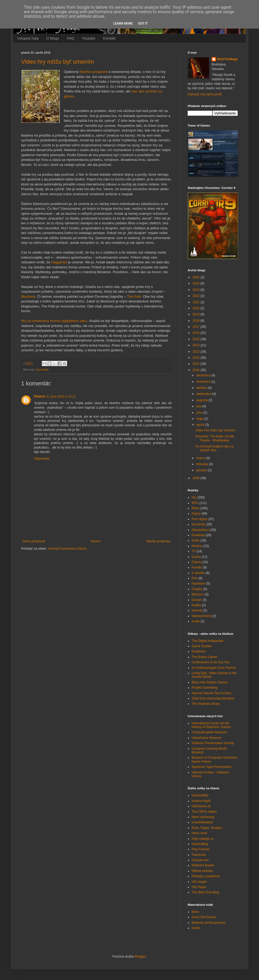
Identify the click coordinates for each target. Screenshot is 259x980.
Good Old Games (204, 917)
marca (201, 458)
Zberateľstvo (200, 530)
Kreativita (198, 535)
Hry (194, 497)
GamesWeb (200, 795)
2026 (197, 277)
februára (203, 464)
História (197, 546)
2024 (197, 290)
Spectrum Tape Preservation (212, 767)
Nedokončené (201, 616)
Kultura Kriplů (201, 801)
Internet (197, 610)
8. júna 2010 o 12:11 (61, 396)
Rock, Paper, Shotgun (207, 828)
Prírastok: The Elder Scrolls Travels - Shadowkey (215, 438)
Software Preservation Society (213, 743)
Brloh (195, 912)
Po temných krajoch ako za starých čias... (215, 448)
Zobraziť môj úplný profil (205, 94)
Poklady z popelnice (206, 876)
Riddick (40, 396)
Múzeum (198, 594)
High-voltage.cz (203, 839)
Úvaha (196, 557)
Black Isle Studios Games (210, 682)
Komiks (197, 567)
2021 (197, 302)
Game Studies (202, 646)
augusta (202, 400)
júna (200, 413)
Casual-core (200, 860)
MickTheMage (227, 59)
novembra (204, 382)
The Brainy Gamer (205, 657)
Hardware (198, 584)
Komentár (42, 370)
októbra (202, 388)
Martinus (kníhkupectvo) (209, 923)
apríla (201, 425)
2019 (197, 314)
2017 (197, 327)
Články (196, 562)
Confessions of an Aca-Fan (211, 662)
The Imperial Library (206, 704)
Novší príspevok (34, 541)
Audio (196, 621)
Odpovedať (42, 459)
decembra (204, 375)
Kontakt (109, 38)
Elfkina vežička (202, 871)
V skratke (198, 573)
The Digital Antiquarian (208, 641)
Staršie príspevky (158, 541)
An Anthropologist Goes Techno (214, 668)
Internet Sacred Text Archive (211, 693)
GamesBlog (200, 844)
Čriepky (197, 589)
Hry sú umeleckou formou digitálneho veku (54, 321)
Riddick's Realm (203, 865)
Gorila (196, 928)
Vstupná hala (28, 38)
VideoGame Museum (207, 738)
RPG (195, 503)
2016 (197, 333)
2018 (197, 321)
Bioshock (28, 297)
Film (195, 578)
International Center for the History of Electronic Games (211, 725)
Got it (143, 24)
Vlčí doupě (199, 882)
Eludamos (199, 651)
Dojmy (196, 514)
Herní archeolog (203, 817)
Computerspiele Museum (209, 732)
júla (199, 406)
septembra (204, 394)
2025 (197, 283)
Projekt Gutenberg (204, 688)
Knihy (196, 540)
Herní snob (199, 833)
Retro (195, 508)
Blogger (140, 956)
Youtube (89, 38)
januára (202, 470)
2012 (197, 358)
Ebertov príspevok (94, 72)
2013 (197, 352)
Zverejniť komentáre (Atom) (67, 549)
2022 (197, 296)
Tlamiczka (199, 855)
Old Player (199, 887)
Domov (96, 541)
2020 (197, 308)
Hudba (196, 605)
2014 (197, 345)
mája (200, 419)
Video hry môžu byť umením (58, 62)
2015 (197, 339)
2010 (197, 370)
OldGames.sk (201, 806)
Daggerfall (59, 262)
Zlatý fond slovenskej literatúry (213, 698)
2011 (197, 364)
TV (194, 551)
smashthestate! (202, 822)
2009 (197, 478)
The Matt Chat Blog (205, 892)
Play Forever (201, 849)
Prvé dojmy (200, 519)
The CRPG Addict (204, 812)
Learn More (123, 24)
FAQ (71, 38)
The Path (134, 297)
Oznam (197, 600)
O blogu (53, 38)
